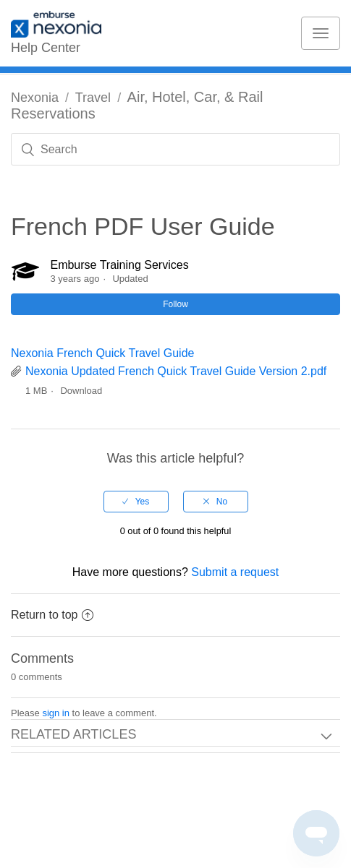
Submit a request (235, 572)
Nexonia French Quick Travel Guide (102, 353)
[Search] (175, 149)
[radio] (136, 502)
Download (81, 391)
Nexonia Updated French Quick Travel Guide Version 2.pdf (176, 371)
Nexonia (35, 98)
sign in (56, 713)
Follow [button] (175, 304)
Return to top (52, 615)
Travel (93, 98)
